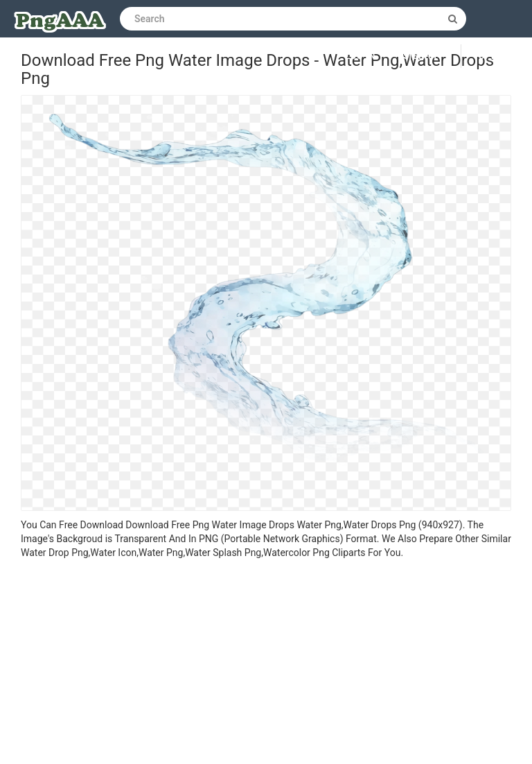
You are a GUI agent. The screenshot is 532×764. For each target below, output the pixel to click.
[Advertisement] (266, 663)
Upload (497, 56)
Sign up (422, 56)
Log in (361, 56)
